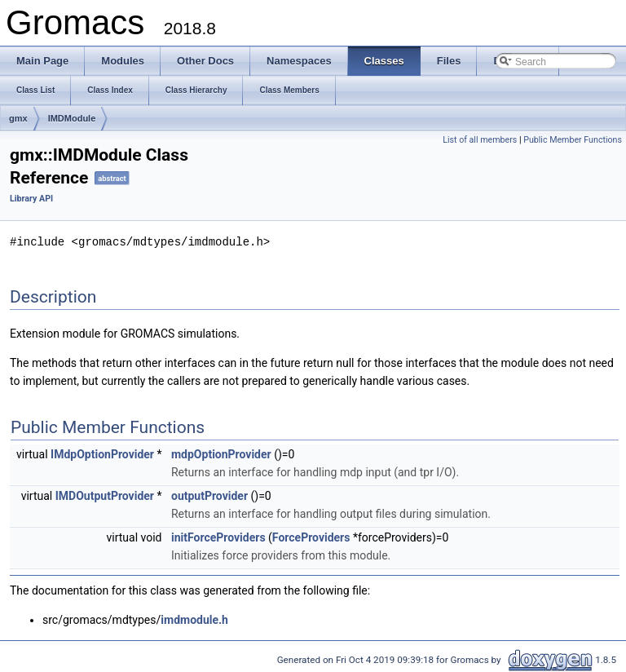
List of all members (480, 140)
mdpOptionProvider (221, 453)
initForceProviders (218, 537)
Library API (31, 199)
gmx (18, 118)
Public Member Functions (573, 140)
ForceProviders (311, 537)
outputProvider (209, 495)
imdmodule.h (194, 619)
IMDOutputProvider (105, 495)
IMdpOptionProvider (102, 453)
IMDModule (72, 118)
